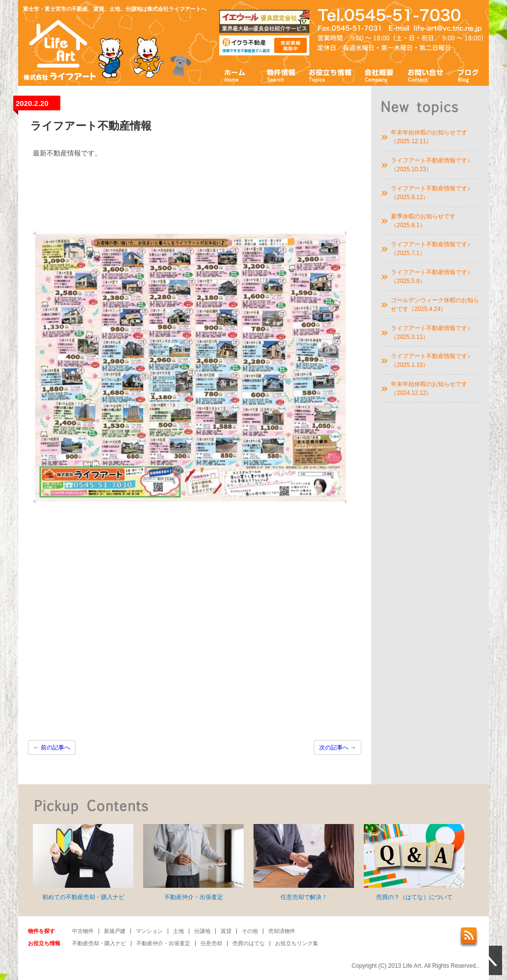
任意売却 (211, 943)
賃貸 (226, 931)
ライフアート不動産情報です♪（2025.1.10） (431, 361)
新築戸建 (115, 931)
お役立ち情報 (330, 75)
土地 (178, 931)
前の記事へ (52, 748)
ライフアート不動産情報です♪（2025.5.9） (431, 277)
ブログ (469, 75)
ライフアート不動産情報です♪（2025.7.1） (431, 249)
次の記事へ (338, 748)
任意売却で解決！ (304, 862)
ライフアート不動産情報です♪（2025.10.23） (431, 165)
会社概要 (379, 75)
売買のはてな (249, 943)
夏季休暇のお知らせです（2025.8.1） (423, 221)
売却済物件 (282, 931)
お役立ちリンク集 (297, 943)
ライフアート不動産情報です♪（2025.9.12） (431, 193)
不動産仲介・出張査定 (193, 862)
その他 (250, 931)
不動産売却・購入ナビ (99, 943)
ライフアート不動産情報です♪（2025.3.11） (431, 333)
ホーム (235, 75)
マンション (149, 931)
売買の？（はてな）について (414, 862)
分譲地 (202, 931)
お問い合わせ (426, 75)
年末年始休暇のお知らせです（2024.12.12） (429, 388)
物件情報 (280, 75)
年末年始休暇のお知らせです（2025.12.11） (429, 137)
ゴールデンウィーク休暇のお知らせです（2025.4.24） (435, 305)
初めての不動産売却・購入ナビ (83, 862)
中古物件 (83, 931)
